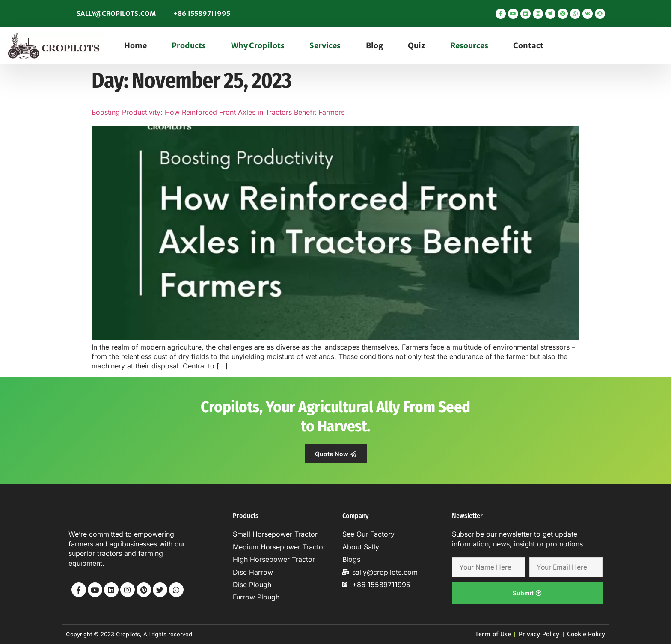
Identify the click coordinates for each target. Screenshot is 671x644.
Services (325, 46)
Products (189, 46)
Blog (374, 46)
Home (135, 46)
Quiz (416, 46)
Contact (528, 46)
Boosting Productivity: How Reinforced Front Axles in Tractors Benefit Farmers (218, 112)
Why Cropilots (258, 46)
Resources (469, 46)
